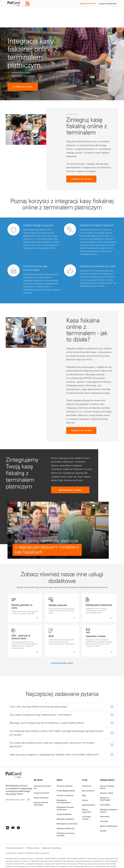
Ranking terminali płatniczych (41, 792)
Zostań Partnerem (41, 787)
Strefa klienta (61, 12)
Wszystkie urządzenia (65, 808)
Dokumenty (105, 805)
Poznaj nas (87, 775)
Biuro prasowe (88, 780)
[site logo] (15, 4)
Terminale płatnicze (65, 775)
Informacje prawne (87, 807)
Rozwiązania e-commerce (67, 813)
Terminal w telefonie (65, 784)
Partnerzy (44, 12)
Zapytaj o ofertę (107, 782)
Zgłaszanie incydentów (52, 837)
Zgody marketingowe (109, 815)
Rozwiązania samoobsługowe (64, 790)
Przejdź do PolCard (42, 782)
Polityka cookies (33, 837)
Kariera (85, 789)
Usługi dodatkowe (64, 803)
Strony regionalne (87, 800)
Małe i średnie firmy (14, 12)
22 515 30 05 (92, 4)
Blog (84, 784)
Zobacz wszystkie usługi (62, 652)
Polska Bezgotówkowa (66, 780)
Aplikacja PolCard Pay (66, 817)
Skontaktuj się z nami (18, 788)
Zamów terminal (108, 12)
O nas (52, 12)
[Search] (97, 12)
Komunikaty (105, 794)
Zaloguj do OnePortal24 (108, 4)
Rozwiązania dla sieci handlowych (65, 797)
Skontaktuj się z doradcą (23, 75)
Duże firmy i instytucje (31, 12)
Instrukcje (104, 810)
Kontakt (70, 12)
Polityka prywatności (15, 837)
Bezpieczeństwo (89, 794)
